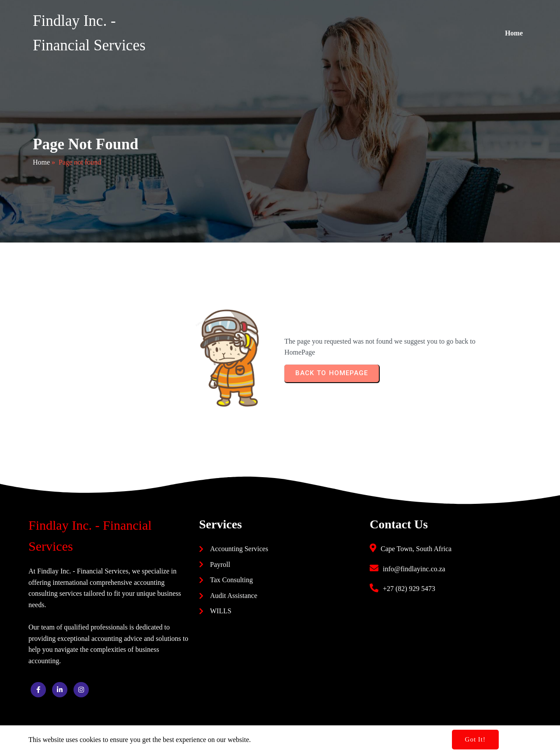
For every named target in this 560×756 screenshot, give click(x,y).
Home (41, 162)
